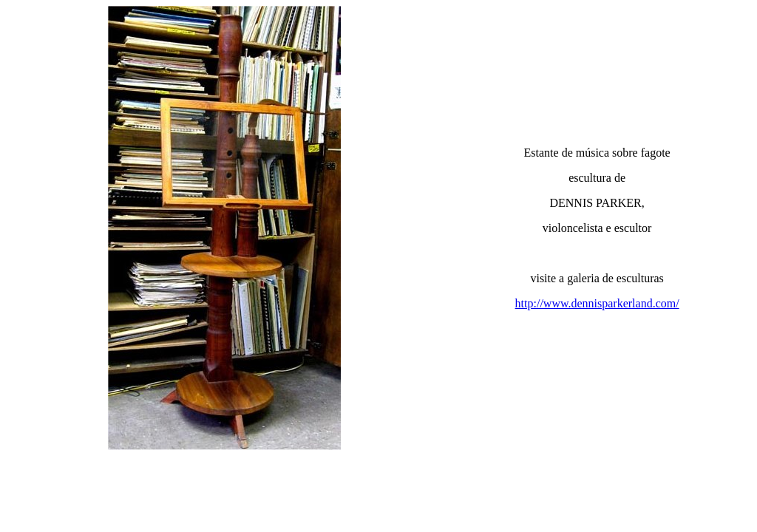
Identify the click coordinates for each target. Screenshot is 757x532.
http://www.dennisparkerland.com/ (597, 303)
